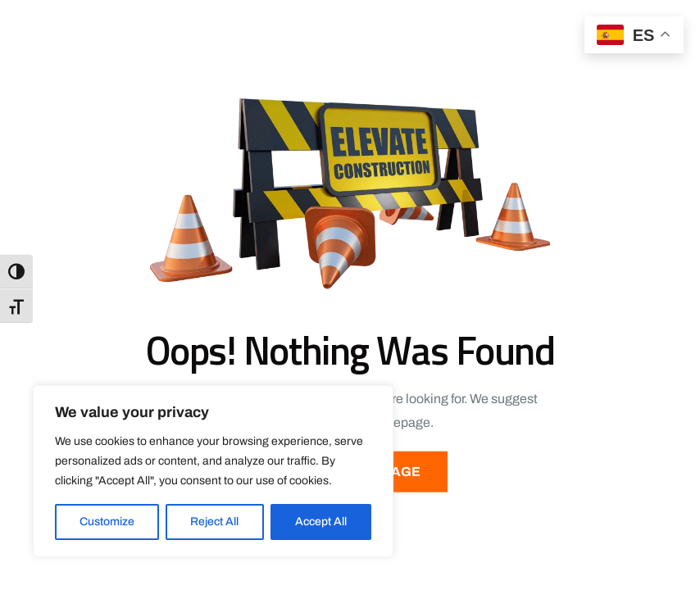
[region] (213, 471)
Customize (107, 522)
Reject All (214, 522)
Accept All (321, 522)
